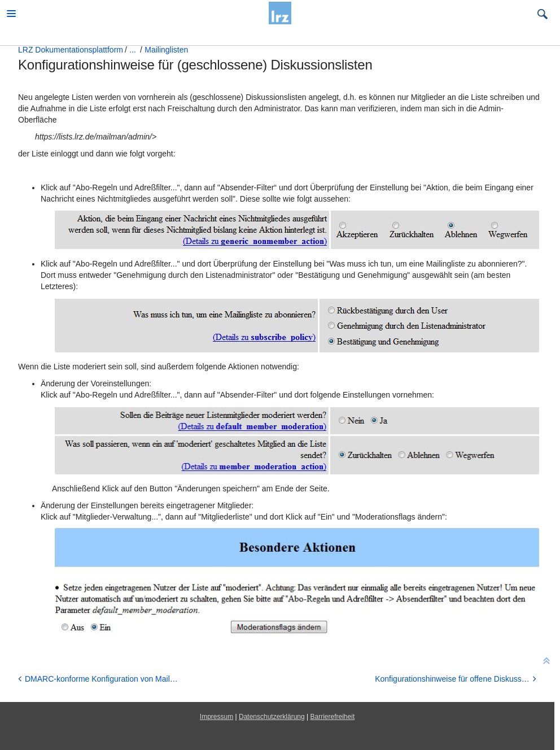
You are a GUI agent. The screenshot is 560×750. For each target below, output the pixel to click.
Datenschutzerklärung (272, 717)
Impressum (216, 717)
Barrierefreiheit (333, 717)
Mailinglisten (166, 50)
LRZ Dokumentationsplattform (71, 50)
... (133, 50)
